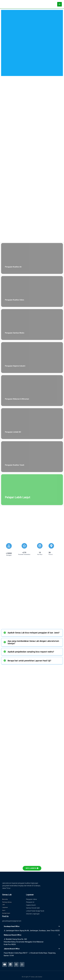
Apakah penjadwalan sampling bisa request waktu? (31, 652)
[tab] (32, 633)
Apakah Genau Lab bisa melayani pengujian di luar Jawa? (34, 633)
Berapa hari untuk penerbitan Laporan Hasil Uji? (29, 661)
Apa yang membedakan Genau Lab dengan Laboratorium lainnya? (33, 642)
